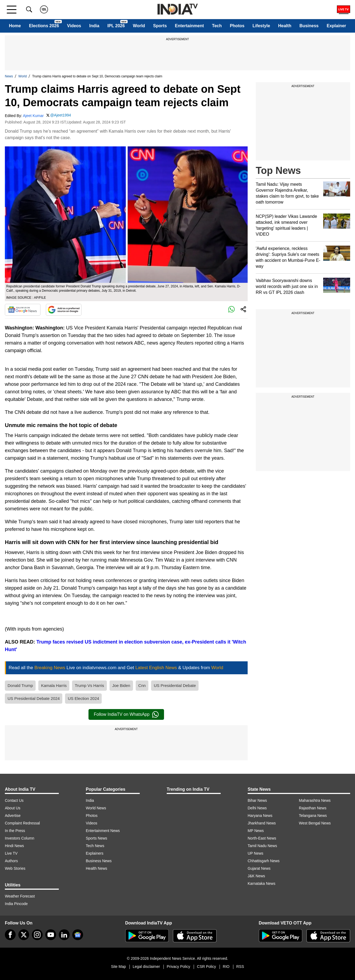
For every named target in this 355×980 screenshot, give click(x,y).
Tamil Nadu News (262, 846)
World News (96, 808)
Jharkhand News (262, 823)
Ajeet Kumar (33, 116)
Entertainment (189, 26)
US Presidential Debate (175, 685)
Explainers (95, 853)
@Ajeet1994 (61, 115)
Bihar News (257, 800)
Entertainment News (103, 831)
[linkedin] (64, 935)
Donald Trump (20, 685)
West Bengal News (315, 823)
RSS (240, 967)
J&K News (256, 876)
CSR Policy (206, 967)
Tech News (95, 846)
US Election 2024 (83, 698)
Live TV (11, 853)
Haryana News (260, 816)
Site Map (118, 967)
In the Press (15, 831)
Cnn (142, 685)
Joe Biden (121, 685)
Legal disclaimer (146, 967)
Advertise (13, 816)
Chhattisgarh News (264, 861)
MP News (256, 831)
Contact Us (14, 800)
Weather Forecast (20, 896)
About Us (13, 808)
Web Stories (15, 868)
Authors (11, 861)
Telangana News (313, 816)
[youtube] (51, 935)
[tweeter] (24, 935)
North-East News (262, 838)
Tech (217, 26)
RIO (226, 967)
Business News (99, 861)
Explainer (336, 26)
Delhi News (257, 808)
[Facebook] (10, 935)
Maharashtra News (315, 800)
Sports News (96, 838)
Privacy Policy (178, 967)
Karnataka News (262, 883)
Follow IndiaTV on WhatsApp (126, 714)
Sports (160, 26)
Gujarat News (259, 868)
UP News (255, 853)
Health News (96, 868)
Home (15, 26)
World (139, 26)
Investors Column (20, 838)
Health (285, 26)
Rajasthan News (313, 808)
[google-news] (78, 935)
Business (309, 26)
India (94, 26)
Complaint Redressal (22, 823)
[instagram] (37, 935)
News (9, 76)
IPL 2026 (116, 26)
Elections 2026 (44, 26)
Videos (74, 26)
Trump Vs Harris (89, 685)
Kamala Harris (54, 685)
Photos (237, 26)
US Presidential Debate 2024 (34, 698)
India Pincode (16, 904)
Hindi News (14, 846)
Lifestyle (261, 26)
